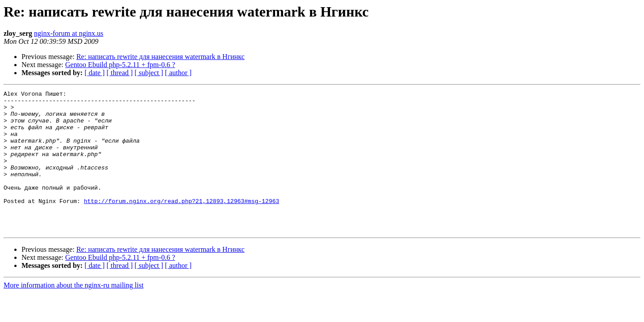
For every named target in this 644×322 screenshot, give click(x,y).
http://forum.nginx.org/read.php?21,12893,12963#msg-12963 (181, 224)
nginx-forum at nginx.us (69, 33)
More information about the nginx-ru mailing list (74, 313)
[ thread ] (120, 73)
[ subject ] (149, 73)
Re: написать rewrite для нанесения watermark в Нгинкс (161, 57)
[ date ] (95, 73)
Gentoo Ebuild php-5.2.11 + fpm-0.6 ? (120, 65)
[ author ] (178, 73)
